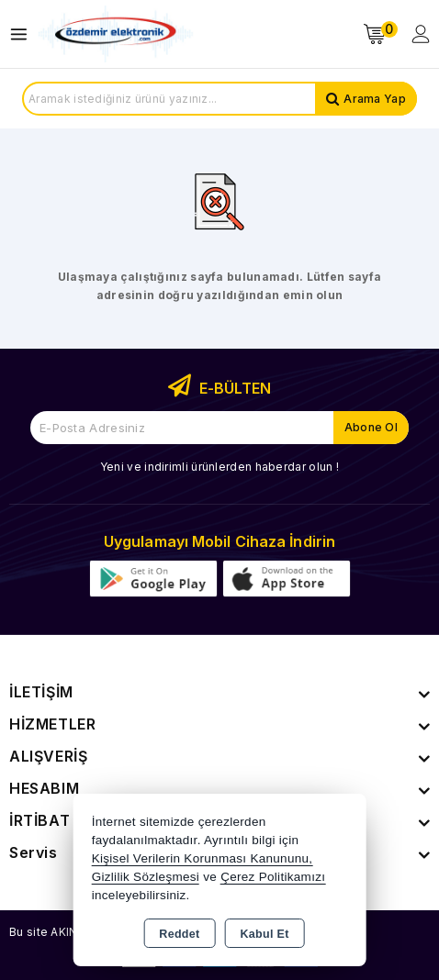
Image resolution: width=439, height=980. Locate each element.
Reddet (179, 934)
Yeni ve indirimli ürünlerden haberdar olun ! (219, 467)
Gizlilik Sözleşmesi (146, 877)
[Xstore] (116, 34)
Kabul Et (265, 934)
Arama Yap (375, 99)
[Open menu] (23, 34)
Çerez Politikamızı (273, 877)
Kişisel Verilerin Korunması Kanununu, (203, 858)
